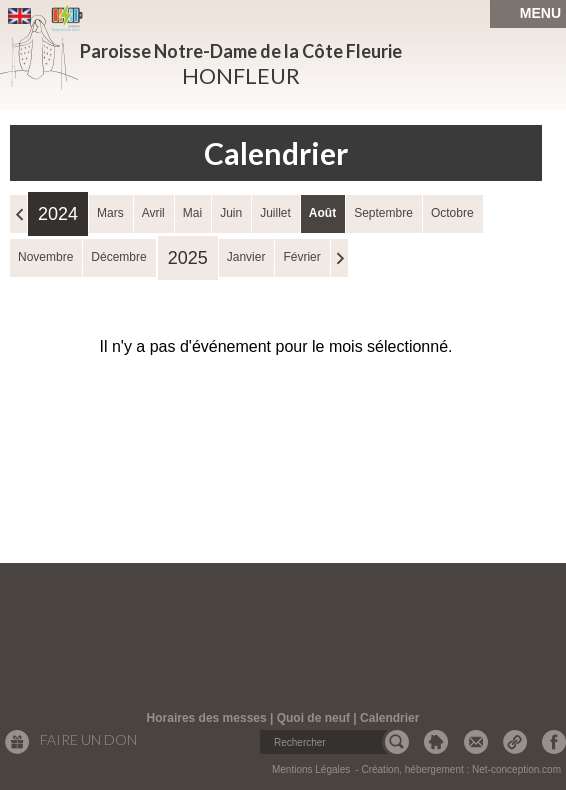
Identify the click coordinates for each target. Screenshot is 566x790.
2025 (188, 258)
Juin (231, 213)
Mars (110, 213)
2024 (58, 214)
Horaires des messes (207, 718)
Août (322, 213)
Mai (192, 213)
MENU (540, 13)
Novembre (45, 257)
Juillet (275, 213)
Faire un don (88, 739)
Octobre (452, 213)
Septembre (383, 213)
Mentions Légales (311, 769)
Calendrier (389, 718)
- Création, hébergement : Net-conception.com (458, 769)
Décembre (118, 257)
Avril (153, 213)
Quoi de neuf (313, 718)
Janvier (246, 257)
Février (301, 257)
